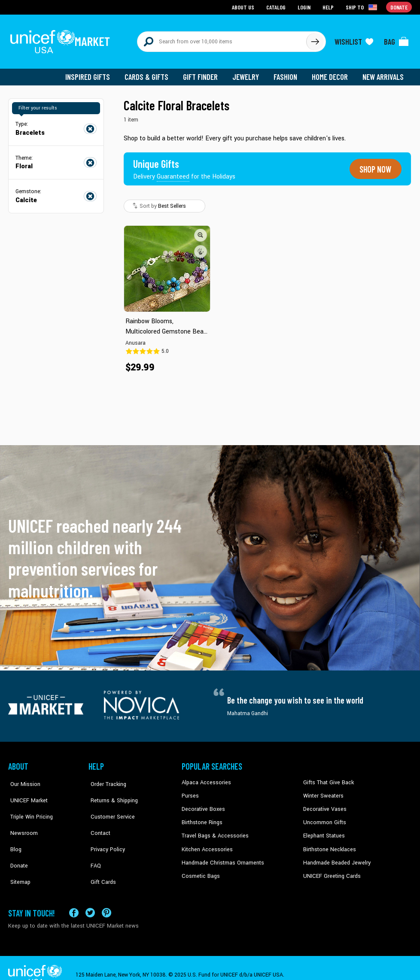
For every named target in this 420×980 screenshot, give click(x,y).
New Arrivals (384, 73)
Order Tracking (106, 778)
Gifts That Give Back (327, 778)
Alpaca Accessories (205, 778)
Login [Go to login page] (305, 7)
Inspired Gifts (94, 73)
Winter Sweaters (322, 791)
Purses (190, 791)
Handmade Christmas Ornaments (222, 856)
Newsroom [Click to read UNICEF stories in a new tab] (21, 817)
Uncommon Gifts (324, 817)
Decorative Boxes (202, 804)
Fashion (288, 73)
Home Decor (331, 73)
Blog (14, 830)
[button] (201, 231)
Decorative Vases (324, 804)
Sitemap (18, 856)
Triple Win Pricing (29, 804)
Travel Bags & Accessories (213, 830)
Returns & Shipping (111, 791)
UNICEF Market (26, 791)
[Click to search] (315, 39)
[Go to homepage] (62, 39)
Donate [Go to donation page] (399, 7)
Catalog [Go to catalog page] (277, 7)
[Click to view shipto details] (363, 7)
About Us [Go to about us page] (245, 7)
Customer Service (109, 804)
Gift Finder (204, 73)
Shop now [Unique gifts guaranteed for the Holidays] (374, 165)
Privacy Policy (105, 830)
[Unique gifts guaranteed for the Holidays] (185, 165)
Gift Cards (100, 856)
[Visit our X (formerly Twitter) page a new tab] (90, 898)
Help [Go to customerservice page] (329, 7)
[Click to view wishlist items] (354, 39)
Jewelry (249, 73)
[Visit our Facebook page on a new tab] (74, 898)
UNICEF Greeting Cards (330, 869)
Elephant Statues (323, 830)
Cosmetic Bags (200, 869)
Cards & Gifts (151, 73)
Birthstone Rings (202, 817)
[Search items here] (222, 39)
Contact (98, 817)
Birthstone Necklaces (328, 843)
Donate (17, 843)
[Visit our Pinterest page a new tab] (107, 898)
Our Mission (23, 778)
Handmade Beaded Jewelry (335, 856)
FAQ (94, 843)
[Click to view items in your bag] (396, 39)
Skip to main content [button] (210, 0)
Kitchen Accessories (206, 843)
